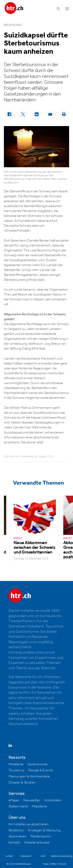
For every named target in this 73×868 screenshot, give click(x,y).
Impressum (26, 856)
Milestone (40, 806)
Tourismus (17, 770)
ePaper (14, 800)
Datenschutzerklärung (62, 856)
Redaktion (16, 830)
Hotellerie (16, 764)
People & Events (40, 770)
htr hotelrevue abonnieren (29, 824)
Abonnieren (18, 836)
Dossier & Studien (22, 783)
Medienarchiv (41, 836)
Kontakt (15, 843)
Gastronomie (37, 764)
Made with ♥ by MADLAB (54, 864)
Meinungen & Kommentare (29, 776)
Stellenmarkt (18, 806)
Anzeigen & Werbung (44, 830)
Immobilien (53, 800)
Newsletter (32, 800)
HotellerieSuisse (37, 843)
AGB (43, 856)
